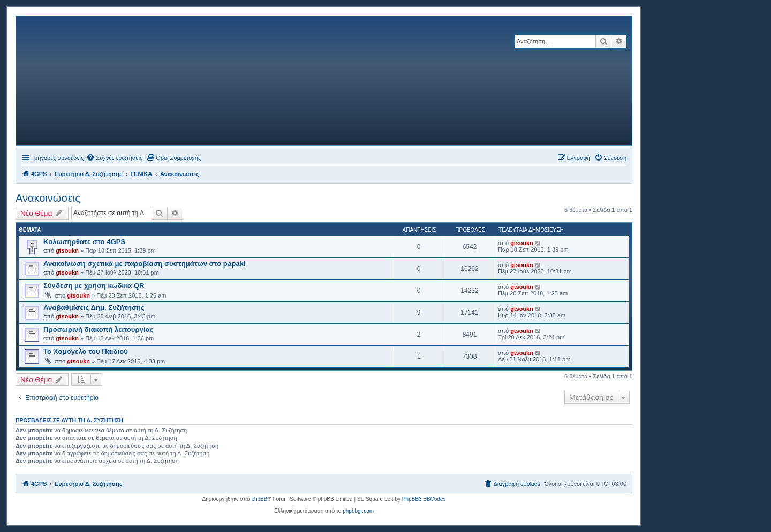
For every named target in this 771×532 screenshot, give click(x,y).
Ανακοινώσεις (48, 198)
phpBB (259, 499)
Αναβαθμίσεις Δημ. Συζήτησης (94, 307)
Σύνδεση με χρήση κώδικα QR (94, 286)
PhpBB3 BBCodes (424, 499)
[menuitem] (114, 158)
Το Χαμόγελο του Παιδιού (86, 351)
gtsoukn (67, 250)
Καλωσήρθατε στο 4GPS (84, 242)
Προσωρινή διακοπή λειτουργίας (99, 329)
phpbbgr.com (358, 511)
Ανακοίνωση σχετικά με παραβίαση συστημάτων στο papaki (145, 264)
